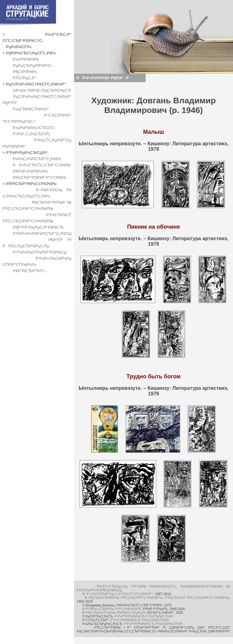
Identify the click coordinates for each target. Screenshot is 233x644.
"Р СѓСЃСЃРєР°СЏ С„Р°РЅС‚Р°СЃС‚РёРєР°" (119, 594)
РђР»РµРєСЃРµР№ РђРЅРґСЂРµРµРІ (115, 613)
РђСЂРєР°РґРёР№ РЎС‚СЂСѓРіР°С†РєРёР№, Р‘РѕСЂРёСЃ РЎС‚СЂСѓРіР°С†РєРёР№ (159, 598)
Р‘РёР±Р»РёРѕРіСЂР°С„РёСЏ (42, 233)
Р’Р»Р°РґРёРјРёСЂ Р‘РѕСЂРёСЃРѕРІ (144, 616)
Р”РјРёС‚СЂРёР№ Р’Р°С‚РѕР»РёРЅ (113, 609)
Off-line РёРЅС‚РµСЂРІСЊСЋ (42, 90)
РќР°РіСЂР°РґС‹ (29, 271)
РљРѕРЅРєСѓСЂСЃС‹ (34, 128)
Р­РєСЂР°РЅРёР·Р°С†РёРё (39, 177)
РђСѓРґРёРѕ (25, 72)
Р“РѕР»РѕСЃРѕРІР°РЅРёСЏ (40, 252)
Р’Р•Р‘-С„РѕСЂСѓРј (31, 134)
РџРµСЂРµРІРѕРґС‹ (33, 65)
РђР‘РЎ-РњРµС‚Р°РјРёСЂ (38, 227)
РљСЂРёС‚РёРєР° (31, 109)
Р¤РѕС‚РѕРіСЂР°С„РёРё (37, 159)
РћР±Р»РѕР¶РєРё (30, 171)
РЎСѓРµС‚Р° (24, 78)
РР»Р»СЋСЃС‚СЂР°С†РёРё (42, 165)
